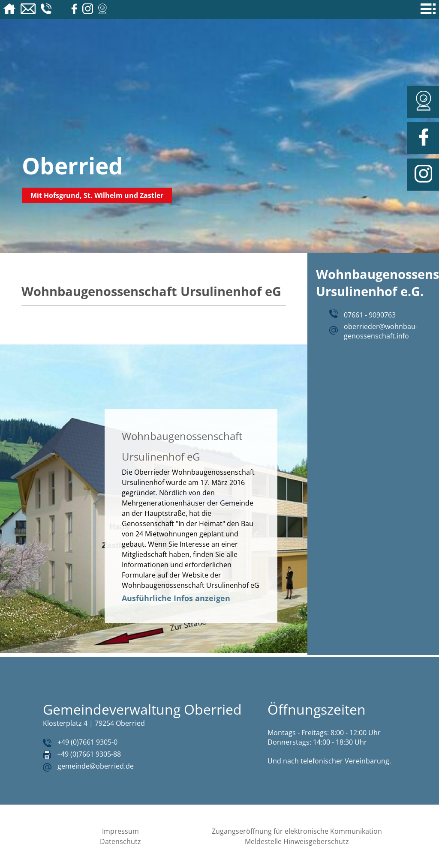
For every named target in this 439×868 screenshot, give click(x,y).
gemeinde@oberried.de (96, 766)
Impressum (120, 831)
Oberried (72, 166)
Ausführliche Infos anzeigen (176, 598)
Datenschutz (120, 841)
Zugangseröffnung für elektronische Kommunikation (297, 831)
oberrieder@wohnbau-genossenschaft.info (381, 331)
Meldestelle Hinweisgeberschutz (297, 841)
